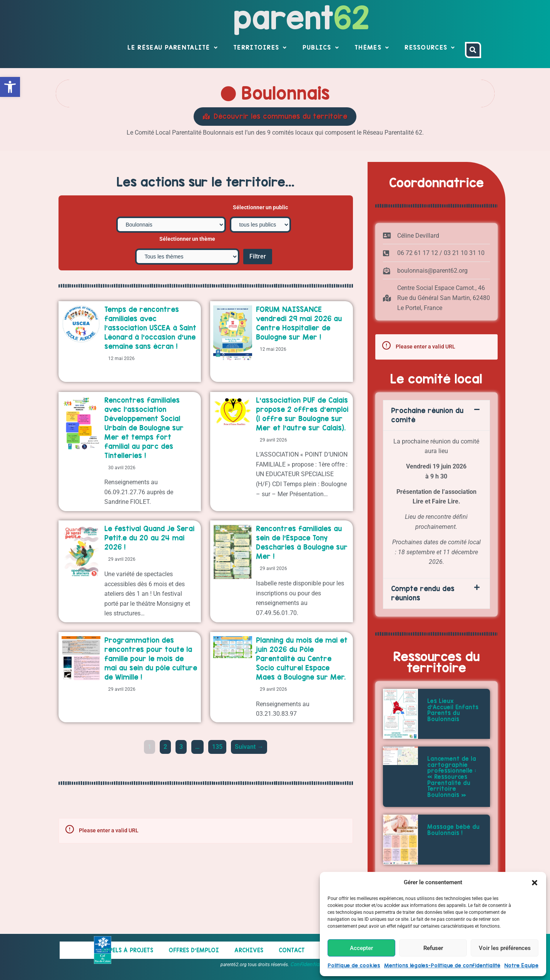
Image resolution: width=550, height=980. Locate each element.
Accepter (361, 948)
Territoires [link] (260, 48)
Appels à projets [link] (127, 950)
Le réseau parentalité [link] (173, 48)
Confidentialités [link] (310, 964)
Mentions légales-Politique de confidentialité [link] (442, 965)
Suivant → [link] (249, 777)
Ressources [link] (430, 48)
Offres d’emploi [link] (194, 950)
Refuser (433, 948)
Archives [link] (249, 950)
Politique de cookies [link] (354, 965)
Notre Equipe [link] (521, 965)
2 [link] (167, 776)
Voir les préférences (505, 948)
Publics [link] (321, 48)
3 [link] (183, 776)
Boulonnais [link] (275, 93)
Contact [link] (292, 950)
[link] (10, 87)
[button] (535, 883)
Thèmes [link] (372, 48)
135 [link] (219, 776)
